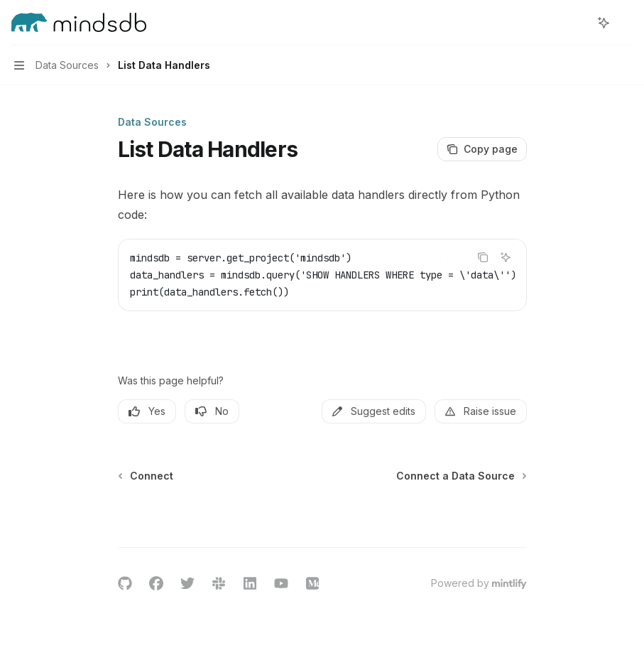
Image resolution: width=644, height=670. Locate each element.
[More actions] (626, 23)
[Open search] (577, 23)
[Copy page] (482, 149)
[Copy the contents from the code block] (483, 257)
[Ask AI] (506, 257)
